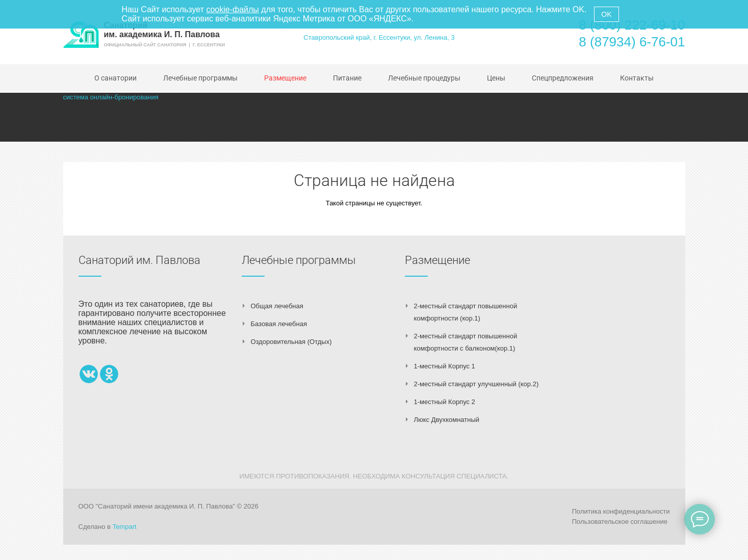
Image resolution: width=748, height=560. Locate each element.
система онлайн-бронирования (111, 97)
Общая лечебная (277, 306)
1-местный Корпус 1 (445, 366)
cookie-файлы (232, 9)
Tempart (125, 527)
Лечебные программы (299, 260)
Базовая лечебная (279, 324)
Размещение (437, 260)
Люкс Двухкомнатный (447, 420)
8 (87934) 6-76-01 (632, 42)
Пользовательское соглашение (620, 522)
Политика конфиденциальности (621, 511)
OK (606, 14)
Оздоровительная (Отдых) (291, 342)
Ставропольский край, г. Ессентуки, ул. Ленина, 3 (379, 37)
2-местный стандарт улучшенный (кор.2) (476, 384)
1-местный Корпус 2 (445, 402)
